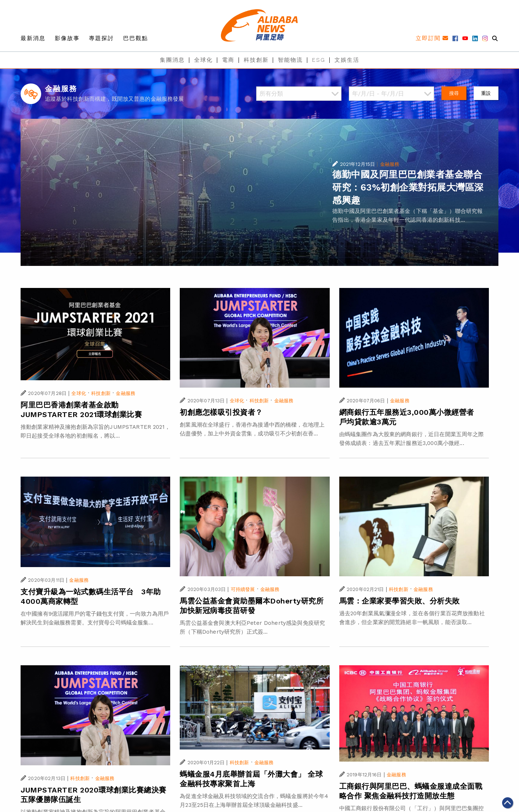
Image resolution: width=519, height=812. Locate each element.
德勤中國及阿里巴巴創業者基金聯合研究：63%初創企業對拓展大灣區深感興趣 (408, 187)
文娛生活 (347, 60)
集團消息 (172, 60)
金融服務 (390, 164)
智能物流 (290, 60)
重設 (486, 93)
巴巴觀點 (136, 38)
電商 (228, 60)
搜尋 (454, 93)
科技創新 (256, 60)
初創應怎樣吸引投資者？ (221, 412)
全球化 (203, 60)
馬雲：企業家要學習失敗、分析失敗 (400, 601)
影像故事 (67, 38)
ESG (319, 60)
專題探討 (101, 38)
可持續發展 (243, 589)
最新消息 (33, 38)
